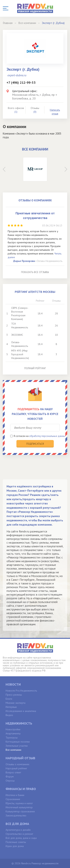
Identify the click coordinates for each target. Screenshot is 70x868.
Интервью (11, 707)
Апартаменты (13, 733)
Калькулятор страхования (20, 811)
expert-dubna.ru (17, 75)
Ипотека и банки (15, 795)
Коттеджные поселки (18, 742)
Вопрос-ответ (13, 772)
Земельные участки (17, 746)
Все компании (13, 750)
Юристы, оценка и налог (19, 803)
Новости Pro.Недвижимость (21, 691)
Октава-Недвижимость (50, 261)
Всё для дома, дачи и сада (21, 838)
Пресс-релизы (14, 695)
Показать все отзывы (35, 272)
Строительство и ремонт (19, 834)
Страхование (13, 799)
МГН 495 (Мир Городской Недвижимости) (20, 354)
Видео (9, 715)
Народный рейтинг (16, 768)
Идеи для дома (15, 846)
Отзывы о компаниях (17, 764)
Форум (10, 777)
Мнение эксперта (15, 703)
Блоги (9, 699)
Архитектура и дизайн (18, 830)
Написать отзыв (55, 112)
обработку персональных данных (48, 436)
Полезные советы (16, 842)
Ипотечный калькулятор (19, 807)
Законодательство (16, 815)
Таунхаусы (12, 738)
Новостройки (13, 729)
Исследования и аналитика (21, 711)
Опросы (10, 781)
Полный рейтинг (35, 368)
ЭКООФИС (17, 335)
